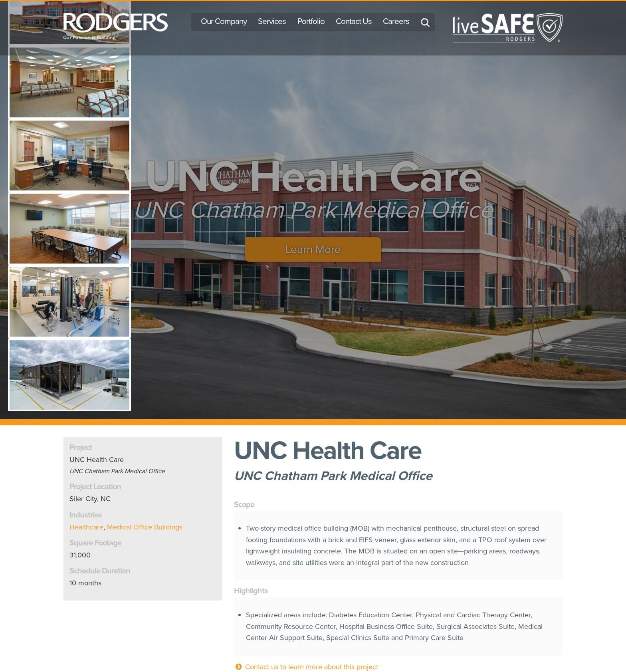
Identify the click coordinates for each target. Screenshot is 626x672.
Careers (396, 21)
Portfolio (311, 21)
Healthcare (86, 527)
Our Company (224, 21)
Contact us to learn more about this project (306, 667)
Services (272, 21)
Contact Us (354, 21)
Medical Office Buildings (145, 527)
